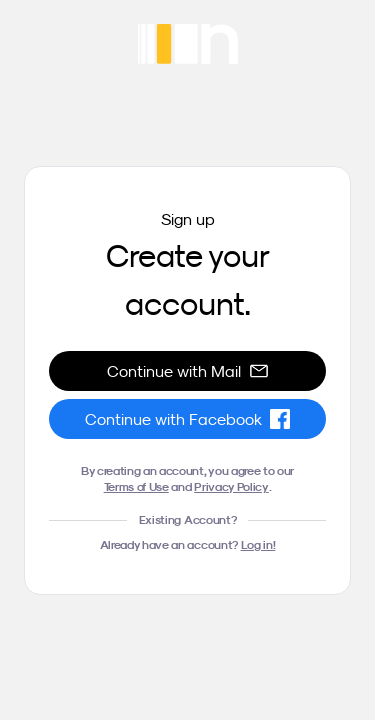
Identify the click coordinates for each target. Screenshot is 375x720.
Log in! (258, 544)
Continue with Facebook (187, 419)
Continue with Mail (188, 371)
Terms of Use (136, 486)
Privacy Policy (231, 486)
